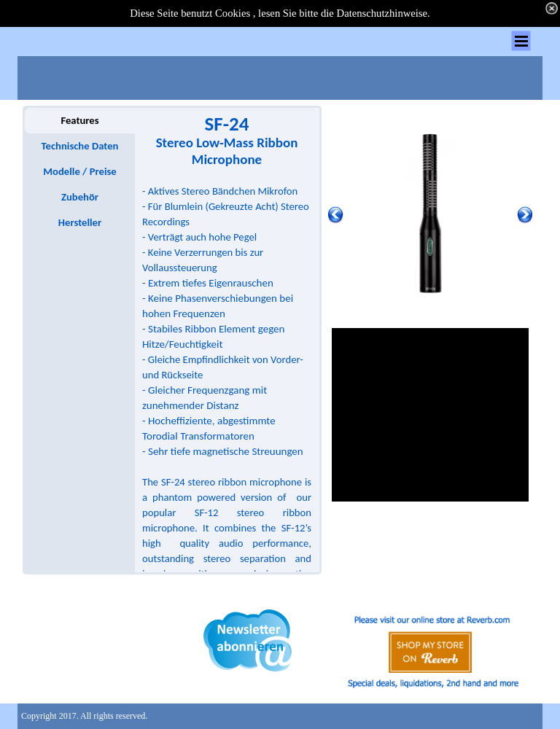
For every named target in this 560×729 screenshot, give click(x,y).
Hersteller (80, 222)
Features (79, 120)
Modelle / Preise (79, 171)
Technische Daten (80, 146)
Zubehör (80, 197)
